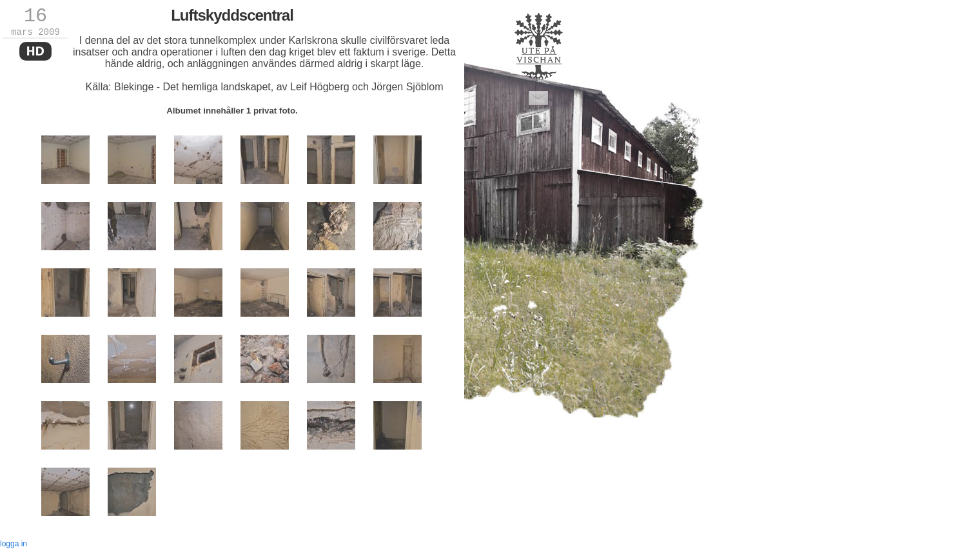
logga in (14, 544)
